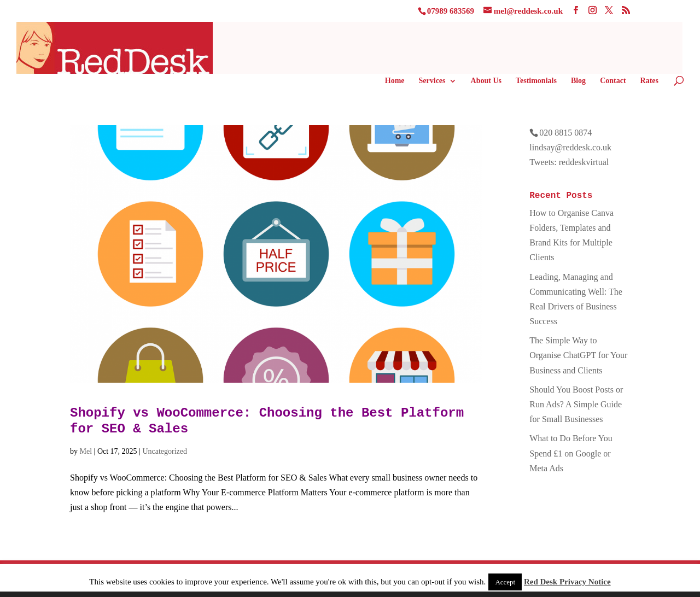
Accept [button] (505, 582)
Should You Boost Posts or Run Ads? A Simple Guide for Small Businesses (576, 404)
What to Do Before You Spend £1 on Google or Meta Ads (571, 453)
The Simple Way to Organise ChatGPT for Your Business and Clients (578, 355)
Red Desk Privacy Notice (567, 582)
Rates (649, 81)
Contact (613, 81)
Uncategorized (165, 451)
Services (432, 81)
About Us (486, 81)
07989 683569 (451, 11)
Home (395, 81)
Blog (578, 81)
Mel (86, 451)
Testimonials (536, 81)
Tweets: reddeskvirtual (569, 162)
